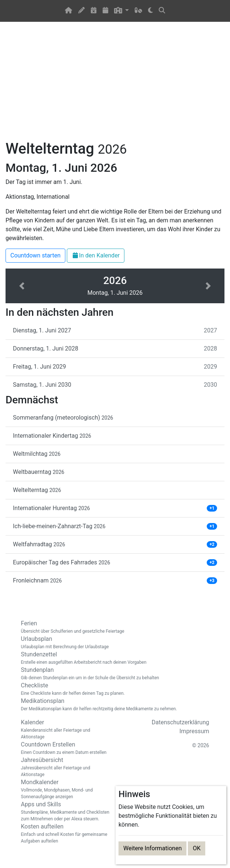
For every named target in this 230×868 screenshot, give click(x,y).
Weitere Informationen (152, 848)
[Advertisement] (115, 85)
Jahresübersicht (65, 767)
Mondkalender (65, 789)
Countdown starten (35, 255)
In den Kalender (96, 255)
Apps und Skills (65, 811)
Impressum (194, 731)
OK (197, 848)
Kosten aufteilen (65, 834)
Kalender (65, 729)
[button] (122, 11)
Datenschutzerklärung (181, 722)
